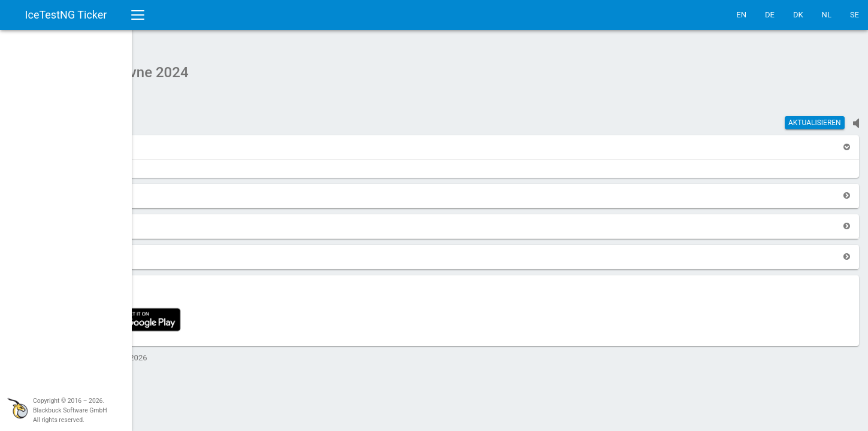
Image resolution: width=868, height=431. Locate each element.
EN (741, 15)
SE (855, 15)
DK (798, 15)
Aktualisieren (815, 117)
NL (827, 15)
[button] (169, 141)
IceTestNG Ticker (66, 15)
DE (770, 15)
